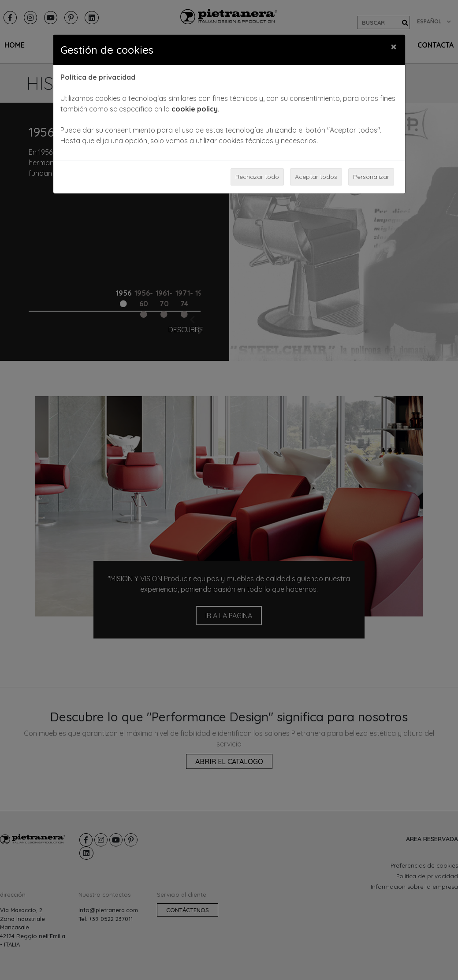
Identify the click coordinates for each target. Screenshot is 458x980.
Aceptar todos (316, 177)
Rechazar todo (257, 177)
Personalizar (371, 177)
